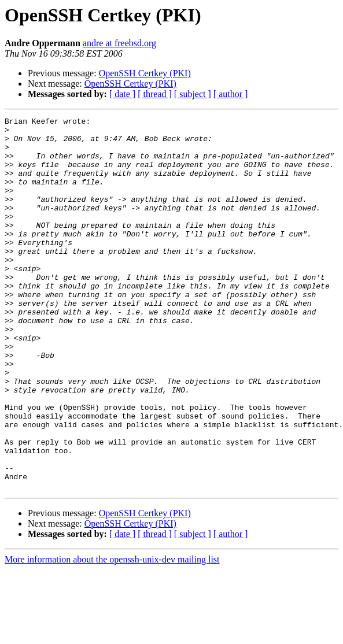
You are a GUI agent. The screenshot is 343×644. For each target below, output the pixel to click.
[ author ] (231, 94)
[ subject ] (193, 94)
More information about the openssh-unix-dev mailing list (112, 634)
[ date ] (122, 94)
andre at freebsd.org (119, 43)
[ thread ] (155, 94)
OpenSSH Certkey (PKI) (145, 73)
